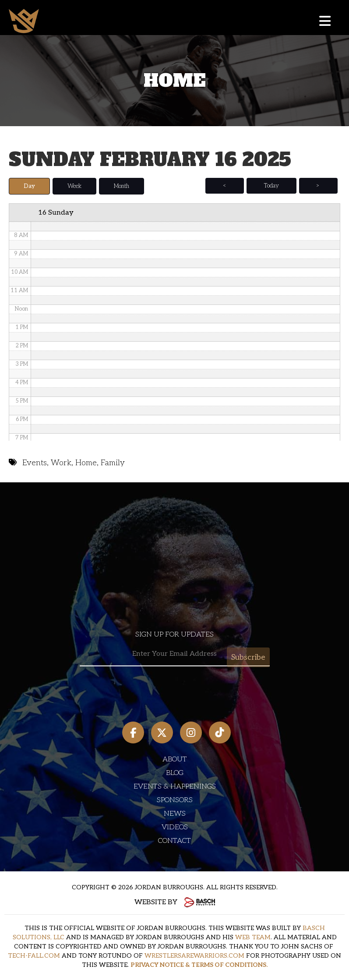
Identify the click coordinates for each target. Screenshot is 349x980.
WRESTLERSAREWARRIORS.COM (194, 955)
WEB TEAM (253, 937)
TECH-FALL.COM (34, 955)
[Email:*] (175, 654)
